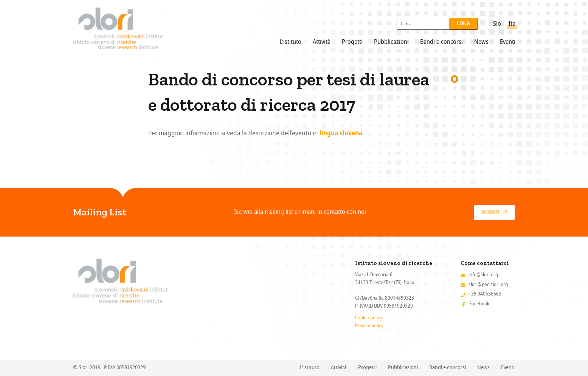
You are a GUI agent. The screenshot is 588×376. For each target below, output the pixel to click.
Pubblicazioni (391, 42)
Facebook (479, 304)
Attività (322, 42)
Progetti (352, 42)
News (481, 42)
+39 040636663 (485, 294)
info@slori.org (483, 275)
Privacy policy (369, 326)
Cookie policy (369, 318)
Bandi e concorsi (441, 42)
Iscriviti (490, 212)
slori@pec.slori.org (488, 284)
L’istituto (291, 42)
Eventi (508, 42)
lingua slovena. (342, 134)
